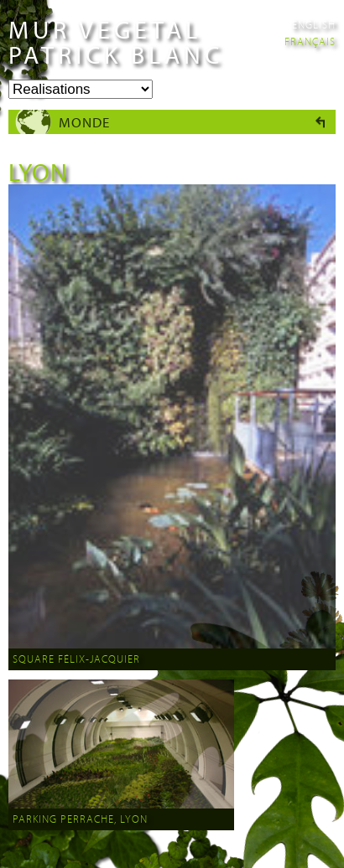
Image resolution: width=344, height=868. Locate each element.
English (314, 24)
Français (310, 41)
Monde (84, 122)
